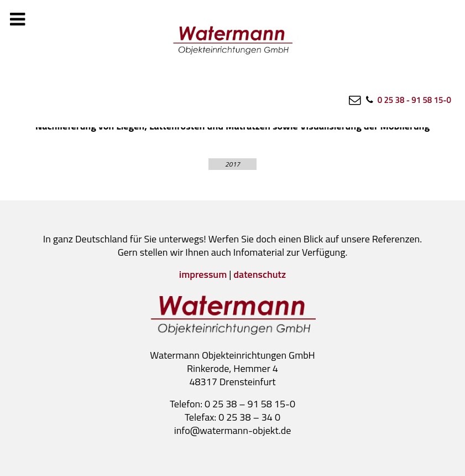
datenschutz (260, 274)
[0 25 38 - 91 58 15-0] (408, 100)
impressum (203, 274)
